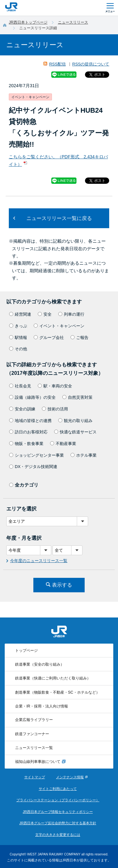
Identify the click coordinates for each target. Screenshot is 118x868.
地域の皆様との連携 (30, 421)
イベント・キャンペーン (59, 326)
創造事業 (57, 692)
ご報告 (79, 338)
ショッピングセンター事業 (37, 455)
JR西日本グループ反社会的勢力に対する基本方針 (58, 823)
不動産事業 (63, 444)
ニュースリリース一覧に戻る (59, 218)
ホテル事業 (84, 455)
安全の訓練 (22, 409)
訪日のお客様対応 (28, 432)
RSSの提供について (91, 64)
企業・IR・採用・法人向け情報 (42, 706)
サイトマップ (35, 777)
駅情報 (18, 338)
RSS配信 (57, 64)
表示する (62, 585)
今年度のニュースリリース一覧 (39, 561)
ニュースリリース (73, 22)
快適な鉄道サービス (75, 432)
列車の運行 (71, 314)
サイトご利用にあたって (58, 789)
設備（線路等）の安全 (32, 397)
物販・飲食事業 (26, 444)
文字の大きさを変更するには (58, 835)
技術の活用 (55, 409)
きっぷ (18, 326)
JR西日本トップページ (28, 22)
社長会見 (20, 386)
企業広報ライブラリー (34, 720)
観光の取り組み (75, 421)
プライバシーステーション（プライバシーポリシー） (58, 800)
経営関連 (20, 314)
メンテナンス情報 (70, 777)
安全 (45, 314)
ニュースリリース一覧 (34, 748)
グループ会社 (49, 338)
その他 (18, 349)
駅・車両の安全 (55, 386)
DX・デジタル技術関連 (33, 467)
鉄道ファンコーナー (32, 734)
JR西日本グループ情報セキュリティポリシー (58, 812)
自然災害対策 (77, 397)
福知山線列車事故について (40, 762)
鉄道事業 (40, 664)
